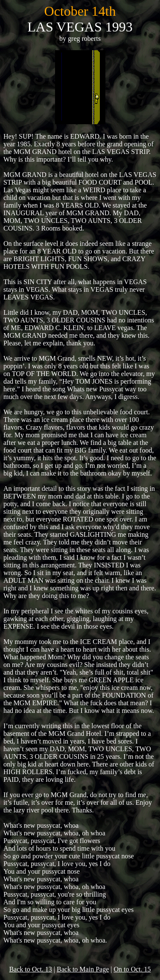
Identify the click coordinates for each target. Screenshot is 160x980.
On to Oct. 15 (132, 969)
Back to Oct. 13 (30, 969)
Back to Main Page (83, 969)
